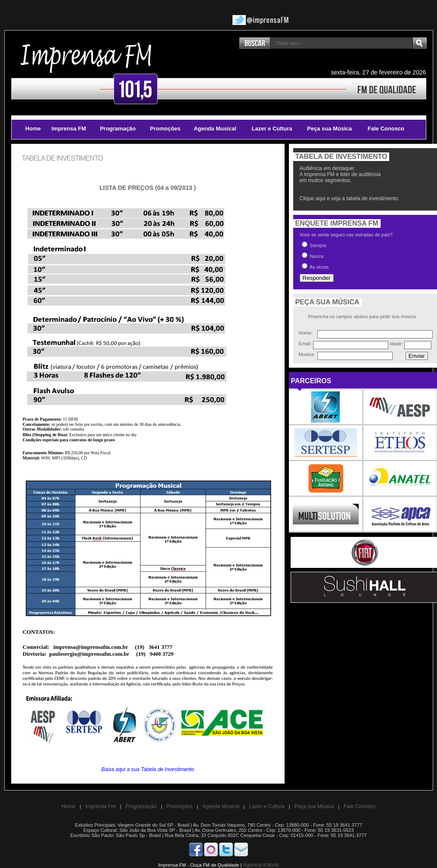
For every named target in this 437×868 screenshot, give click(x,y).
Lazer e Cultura (272, 129)
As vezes (315, 266)
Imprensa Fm (101, 806)
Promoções (165, 129)
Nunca (313, 256)
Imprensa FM (69, 129)
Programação (118, 129)
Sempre (314, 245)
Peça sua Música (329, 129)
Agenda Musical (215, 129)
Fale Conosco (386, 129)
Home (33, 129)
